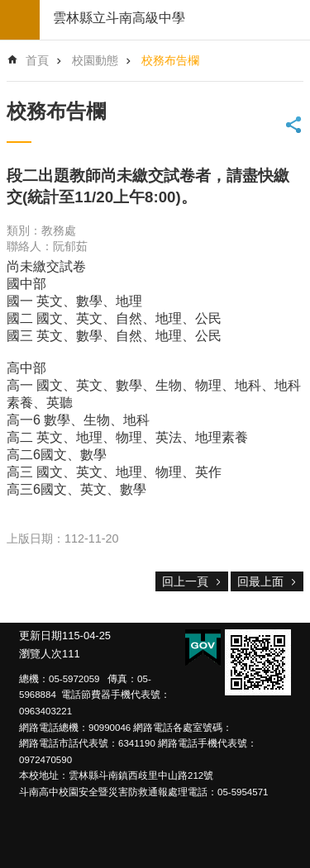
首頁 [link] (37, 60)
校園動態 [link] (95, 60)
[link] (258, 662)
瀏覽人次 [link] (41, 654)
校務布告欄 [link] (170, 60)
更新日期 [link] (41, 636)
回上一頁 (185, 581)
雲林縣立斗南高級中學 (119, 18)
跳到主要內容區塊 (9, 9)
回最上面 (260, 581)
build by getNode (20, 20)
